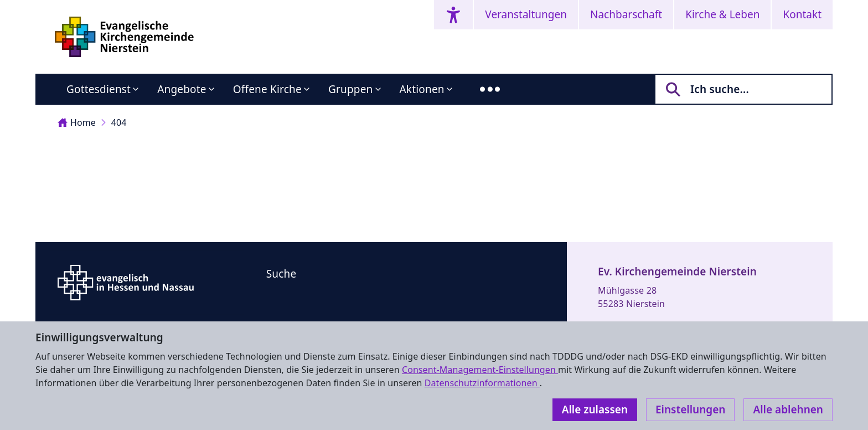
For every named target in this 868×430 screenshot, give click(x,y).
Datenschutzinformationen (482, 383)
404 (119, 122)
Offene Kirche (267, 89)
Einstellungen (690, 409)
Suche (281, 274)
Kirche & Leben (722, 14)
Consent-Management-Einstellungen (480, 370)
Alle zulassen (595, 409)
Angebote (182, 89)
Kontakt (802, 14)
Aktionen (422, 89)
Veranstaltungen (526, 14)
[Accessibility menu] (453, 15)
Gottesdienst (99, 89)
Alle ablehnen (788, 409)
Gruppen (351, 89)
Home (77, 122)
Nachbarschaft (626, 14)
